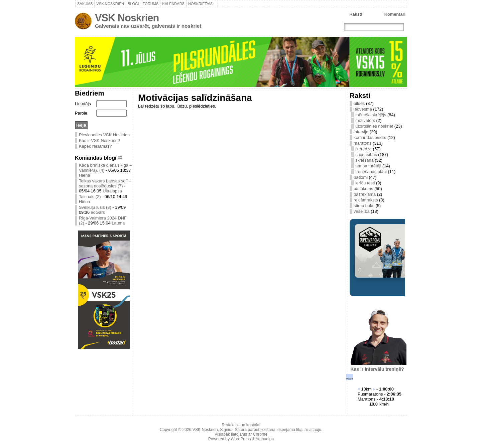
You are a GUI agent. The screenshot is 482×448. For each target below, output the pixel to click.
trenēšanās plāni (371, 172)
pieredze (364, 149)
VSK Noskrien (127, 18)
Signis (225, 430)
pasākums (363, 189)
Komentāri (395, 14)
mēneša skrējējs (371, 115)
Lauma (118, 223)
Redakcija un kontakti (241, 425)
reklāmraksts (366, 200)
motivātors (365, 120)
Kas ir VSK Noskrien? (99, 140)
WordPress (241, 439)
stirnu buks (364, 206)
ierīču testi (365, 183)
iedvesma (363, 109)
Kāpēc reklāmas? (95, 146)
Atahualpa (265, 439)
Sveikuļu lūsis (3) (95, 207)
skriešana (365, 160)
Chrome (260, 434)
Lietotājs (83, 104)
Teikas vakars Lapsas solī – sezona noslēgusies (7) (105, 183)
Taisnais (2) (90, 197)
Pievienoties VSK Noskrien (104, 135)
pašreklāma (365, 194)
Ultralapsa (112, 191)
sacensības (366, 155)
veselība (362, 211)
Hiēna (84, 175)
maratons (363, 143)
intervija (361, 132)
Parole (81, 113)
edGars (98, 212)
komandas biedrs (370, 137)
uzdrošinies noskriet (374, 126)
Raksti (356, 14)
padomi (361, 177)
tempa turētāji (368, 166)
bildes (359, 103)
